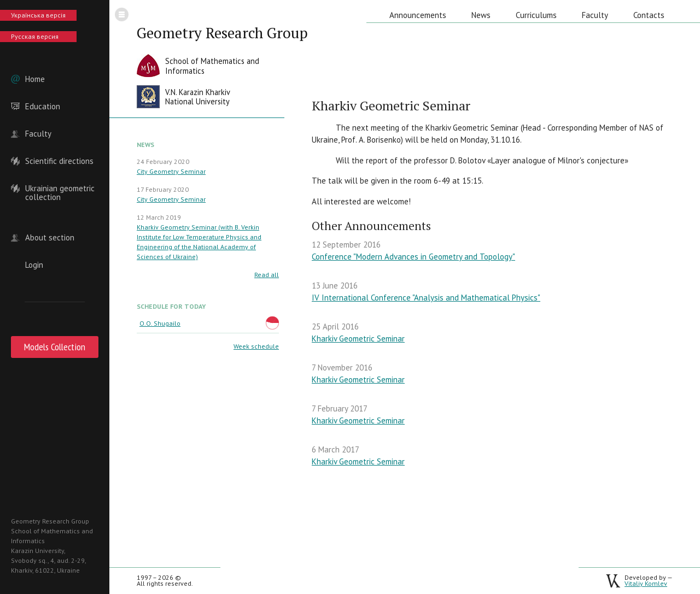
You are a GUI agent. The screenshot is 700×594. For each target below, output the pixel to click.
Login (34, 265)
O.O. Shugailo (160, 323)
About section (50, 238)
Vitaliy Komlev (646, 583)
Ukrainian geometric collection (60, 189)
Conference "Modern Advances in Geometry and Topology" (413, 257)
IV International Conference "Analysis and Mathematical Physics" (426, 298)
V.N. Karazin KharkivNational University (198, 97)
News (481, 15)
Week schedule (256, 346)
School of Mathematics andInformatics (212, 66)
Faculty (38, 134)
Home (35, 79)
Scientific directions (59, 161)
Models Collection (55, 347)
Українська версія (38, 15)
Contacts (649, 15)
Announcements (418, 15)
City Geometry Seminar (171, 171)
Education (43, 107)
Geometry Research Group (222, 33)
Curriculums (536, 15)
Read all (267, 275)
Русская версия (35, 36)
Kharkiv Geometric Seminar (358, 339)
